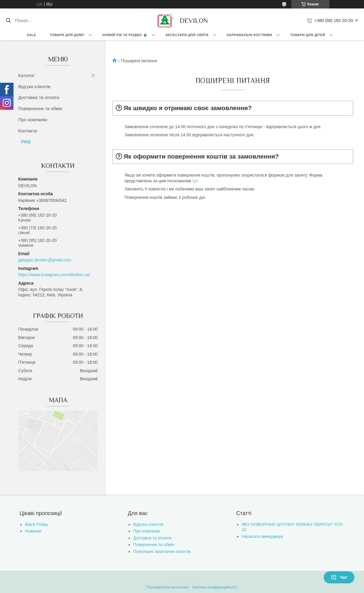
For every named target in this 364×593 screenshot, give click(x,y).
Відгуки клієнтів (34, 86)
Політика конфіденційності (214, 587)
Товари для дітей (308, 35)
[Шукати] (8, 20)
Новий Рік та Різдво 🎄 (125, 35)
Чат (339, 577)
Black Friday (37, 524)
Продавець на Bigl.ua (182, 582)
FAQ (26, 142)
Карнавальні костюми (250, 35)
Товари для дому (67, 35)
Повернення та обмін (40, 108)
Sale (31, 35)
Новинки (33, 531)
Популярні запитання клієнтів (162, 551)
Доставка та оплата (39, 97)
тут (195, 181)
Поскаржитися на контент (168, 587)
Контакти (28, 131)
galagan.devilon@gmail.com (45, 260)
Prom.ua (210, 576)
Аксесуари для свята (187, 35)
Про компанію (33, 120)
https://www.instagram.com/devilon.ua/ (54, 275)
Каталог (27, 75)
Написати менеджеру (262, 536)
